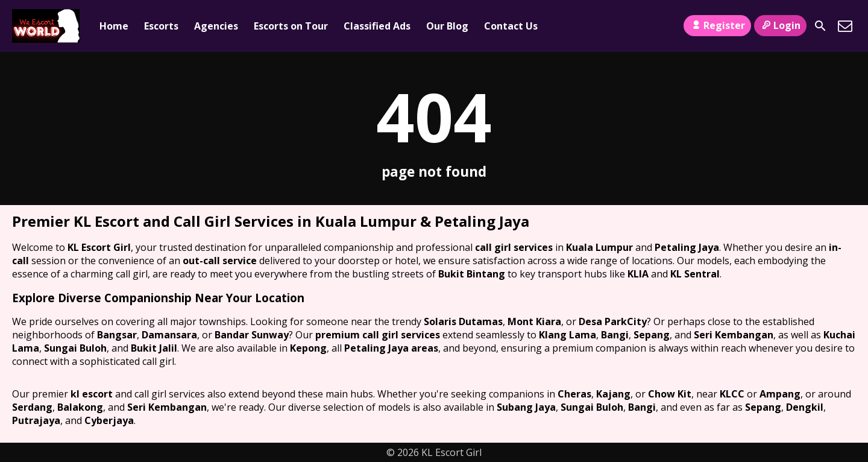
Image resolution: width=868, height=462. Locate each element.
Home (114, 26)
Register (717, 25)
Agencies (216, 26)
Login (780, 25)
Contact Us (511, 26)
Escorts (161, 26)
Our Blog (447, 26)
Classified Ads (377, 26)
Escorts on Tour (291, 26)
